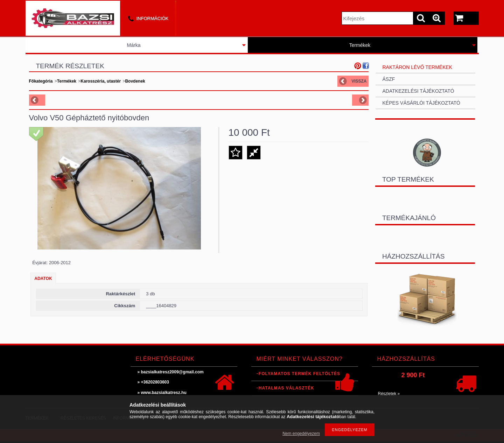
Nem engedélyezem (301, 434)
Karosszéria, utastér (101, 81)
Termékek (360, 45)
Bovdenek (135, 81)
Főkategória (41, 81)
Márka (134, 45)
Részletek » (389, 394)
